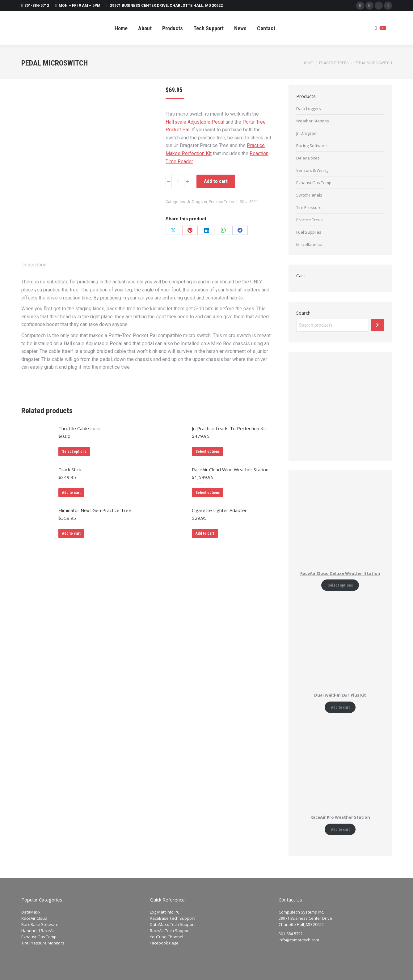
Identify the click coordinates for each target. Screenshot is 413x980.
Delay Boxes (308, 158)
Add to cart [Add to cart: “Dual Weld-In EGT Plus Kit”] (340, 707)
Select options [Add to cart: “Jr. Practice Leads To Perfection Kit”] (208, 452)
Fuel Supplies (309, 232)
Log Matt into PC (165, 912)
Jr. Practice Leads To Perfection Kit (229, 428)
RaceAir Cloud (34, 918)
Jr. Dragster (197, 202)
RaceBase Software (40, 924)
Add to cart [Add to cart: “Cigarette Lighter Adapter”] (205, 533)
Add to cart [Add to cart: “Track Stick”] (71, 493)
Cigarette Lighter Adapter (219, 510)
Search (303, 313)
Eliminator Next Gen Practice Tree (95, 510)
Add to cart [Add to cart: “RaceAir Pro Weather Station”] (340, 829)
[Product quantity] (178, 181)
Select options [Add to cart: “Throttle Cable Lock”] (74, 452)
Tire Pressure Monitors (43, 943)
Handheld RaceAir (38, 931)
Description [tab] (34, 265)
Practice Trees (221, 202)
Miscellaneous (310, 244)
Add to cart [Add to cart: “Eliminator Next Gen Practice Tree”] (71, 533)
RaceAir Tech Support (170, 931)
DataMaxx (31, 912)
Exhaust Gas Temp (314, 183)
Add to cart (216, 181)
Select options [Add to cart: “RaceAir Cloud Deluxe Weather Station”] (340, 585)
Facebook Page (164, 943)
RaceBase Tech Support (172, 918)
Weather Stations (313, 121)
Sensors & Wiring (312, 170)
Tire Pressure (309, 207)
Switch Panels (309, 195)
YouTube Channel (166, 937)
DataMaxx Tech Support (172, 924)
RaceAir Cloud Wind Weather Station (230, 469)
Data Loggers (309, 108)
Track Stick (70, 469)
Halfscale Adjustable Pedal (195, 122)
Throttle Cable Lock (79, 428)
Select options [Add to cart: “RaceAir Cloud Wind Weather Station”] (208, 493)
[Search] (377, 325)
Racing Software (312, 146)
